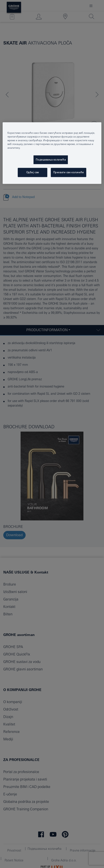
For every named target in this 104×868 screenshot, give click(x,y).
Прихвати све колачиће (69, 172)
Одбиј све (33, 172)
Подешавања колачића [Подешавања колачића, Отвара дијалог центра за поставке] (51, 160)
